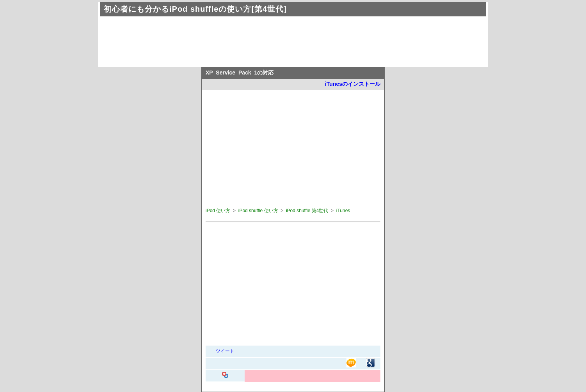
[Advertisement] (240, 37)
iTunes (343, 211)
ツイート (225, 351)
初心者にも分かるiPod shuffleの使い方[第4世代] (195, 9)
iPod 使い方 (218, 211)
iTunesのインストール (353, 84)
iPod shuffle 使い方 (258, 211)
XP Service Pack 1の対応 (240, 73)
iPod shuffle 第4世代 (307, 211)
